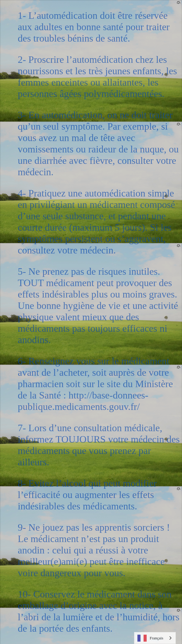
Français (150, 638)
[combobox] (155, 638)
